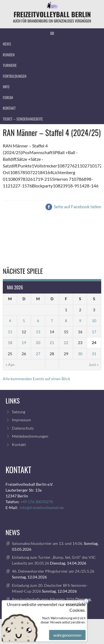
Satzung (19, 412)
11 (10, 332)
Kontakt (9, 108)
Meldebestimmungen (30, 436)
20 (38, 343)
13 (38, 332)
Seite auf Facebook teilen (73, 206)
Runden (9, 55)
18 (10, 343)
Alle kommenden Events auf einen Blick (36, 379)
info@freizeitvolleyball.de (42, 508)
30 (80, 354)
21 (52, 343)
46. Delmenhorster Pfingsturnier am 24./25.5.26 (53, 571)
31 (94, 354)
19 (24, 343)
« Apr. (10, 364)
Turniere (10, 65)
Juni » (94, 364)
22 (66, 343)
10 (94, 321)
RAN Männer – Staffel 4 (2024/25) (52, 133)
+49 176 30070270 (37, 502)
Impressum (21, 420)
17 (94, 332)
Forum (8, 97)
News (7, 44)
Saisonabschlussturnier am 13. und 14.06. (47, 543)
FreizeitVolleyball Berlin (52, 14)
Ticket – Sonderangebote (23, 119)
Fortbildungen (15, 76)
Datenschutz (23, 428)
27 (38, 354)
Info (6, 87)
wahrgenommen (67, 632)
